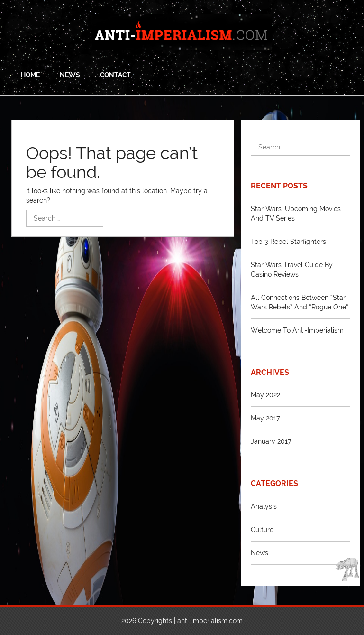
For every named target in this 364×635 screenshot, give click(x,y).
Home (30, 75)
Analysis (264, 506)
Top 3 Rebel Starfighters (288, 242)
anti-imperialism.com (210, 621)
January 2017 (271, 441)
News (70, 75)
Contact (115, 75)
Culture (262, 530)
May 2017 (265, 418)
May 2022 (265, 395)
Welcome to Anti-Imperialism (297, 330)
